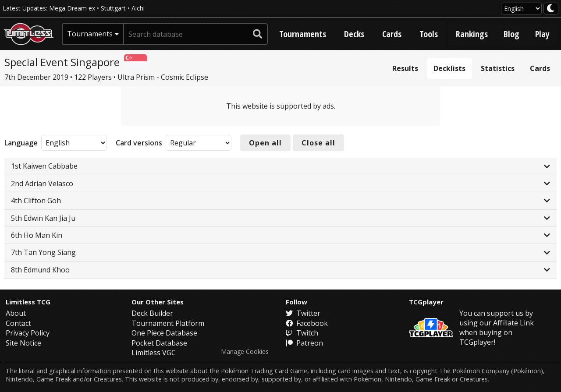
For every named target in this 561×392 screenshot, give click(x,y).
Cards (392, 34)
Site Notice (23, 343)
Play (542, 34)
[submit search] (258, 34)
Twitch (302, 333)
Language (21, 143)
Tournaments (303, 34)
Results (405, 68)
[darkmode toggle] (551, 9)
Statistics (498, 68)
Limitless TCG (28, 302)
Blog (511, 34)
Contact (18, 323)
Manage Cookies (245, 352)
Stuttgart (113, 8)
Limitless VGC (154, 353)
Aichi (138, 8)
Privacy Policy (28, 333)
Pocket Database (159, 343)
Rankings (472, 34)
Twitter (303, 313)
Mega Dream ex (72, 8)
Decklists (449, 68)
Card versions (139, 143)
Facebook (307, 323)
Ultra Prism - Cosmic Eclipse (163, 77)
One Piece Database (164, 333)
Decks (354, 34)
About (16, 313)
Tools (429, 34)
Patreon (304, 343)
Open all (265, 143)
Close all (318, 143)
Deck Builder (152, 313)
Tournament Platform (168, 323)
